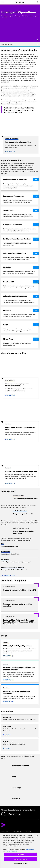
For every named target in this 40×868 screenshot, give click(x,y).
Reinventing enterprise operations (18, 142)
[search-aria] (38, 2)
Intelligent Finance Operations (21, 528)
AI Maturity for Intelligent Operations (17, 646)
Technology (16, 788)
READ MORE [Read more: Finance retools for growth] (9, 483)
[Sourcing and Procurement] (20, 196)
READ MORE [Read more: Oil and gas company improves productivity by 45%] (9, 395)
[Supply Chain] (20, 210)
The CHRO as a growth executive (25, 498)
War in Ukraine (5, 559)
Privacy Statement (11, 851)
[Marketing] (20, 268)
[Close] (37, 835)
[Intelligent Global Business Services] (20, 239)
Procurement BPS (6, 552)
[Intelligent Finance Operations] (20, 179)
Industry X (16, 799)
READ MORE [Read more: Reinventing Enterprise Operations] (9, 151)
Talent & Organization (18, 495)
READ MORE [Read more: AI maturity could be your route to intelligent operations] (7, 656)
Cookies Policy (30, 849)
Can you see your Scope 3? (23, 514)
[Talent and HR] (20, 282)
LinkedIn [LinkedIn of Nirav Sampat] (8, 734)
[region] (20, 850)
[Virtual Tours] (20, 339)
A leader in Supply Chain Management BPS (20, 590)
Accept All (21, 855)
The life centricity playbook (9, 546)
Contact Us (18, 832)
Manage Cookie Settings (21, 864)
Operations (8, 424)
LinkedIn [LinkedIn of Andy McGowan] (8, 748)
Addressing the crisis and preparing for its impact (16, 562)
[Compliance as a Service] (20, 225)
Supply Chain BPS (10, 380)
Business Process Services (12, 139)
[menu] (2, 2)
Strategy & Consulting (20, 766)
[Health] (20, 325)
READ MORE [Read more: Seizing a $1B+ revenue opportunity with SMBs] (9, 439)
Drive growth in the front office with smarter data (16, 570)
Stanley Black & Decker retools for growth (21, 471)
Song (3, 544)
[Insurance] (20, 311)
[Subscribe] (11, 814)
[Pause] (38, 40)
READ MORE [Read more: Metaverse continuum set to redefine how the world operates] (7, 680)
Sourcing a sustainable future (10, 554)
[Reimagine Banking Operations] (20, 296)
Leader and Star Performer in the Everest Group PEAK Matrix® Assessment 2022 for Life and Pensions (19, 622)
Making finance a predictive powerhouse (23, 532)
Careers (29, 832)
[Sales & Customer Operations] (20, 253)
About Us (4, 832)
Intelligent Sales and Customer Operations (13, 567)
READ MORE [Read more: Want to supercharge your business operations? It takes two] (7, 701)
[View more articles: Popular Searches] (9, 575)
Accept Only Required (21, 859)
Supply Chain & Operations (20, 511)
